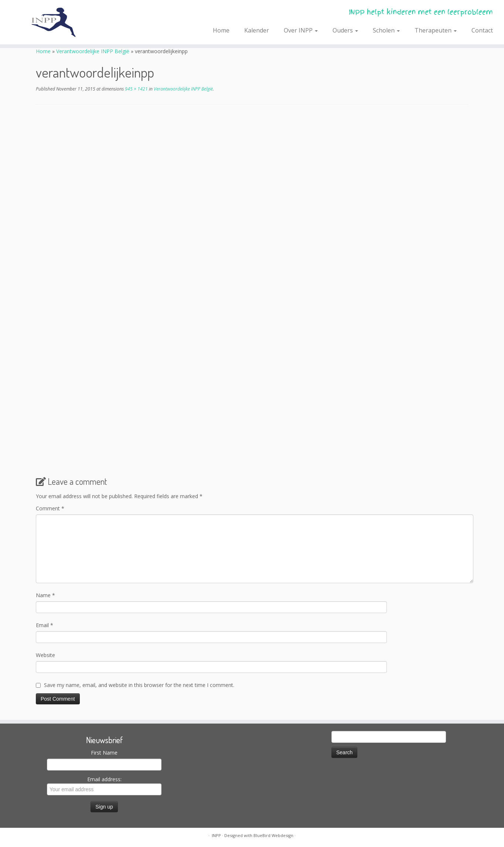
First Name (104, 753)
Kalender (257, 30)
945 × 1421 (136, 89)
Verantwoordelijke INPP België (93, 51)
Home (221, 30)
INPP (216, 835)
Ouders (345, 30)
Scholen (386, 30)
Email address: (104, 785)
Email (45, 625)
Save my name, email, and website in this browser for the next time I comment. (139, 685)
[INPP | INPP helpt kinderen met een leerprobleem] (58, 22)
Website (45, 655)
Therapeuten (436, 30)
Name (45, 595)
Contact (482, 30)
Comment (50, 508)
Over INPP (301, 30)
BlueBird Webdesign (273, 835)
